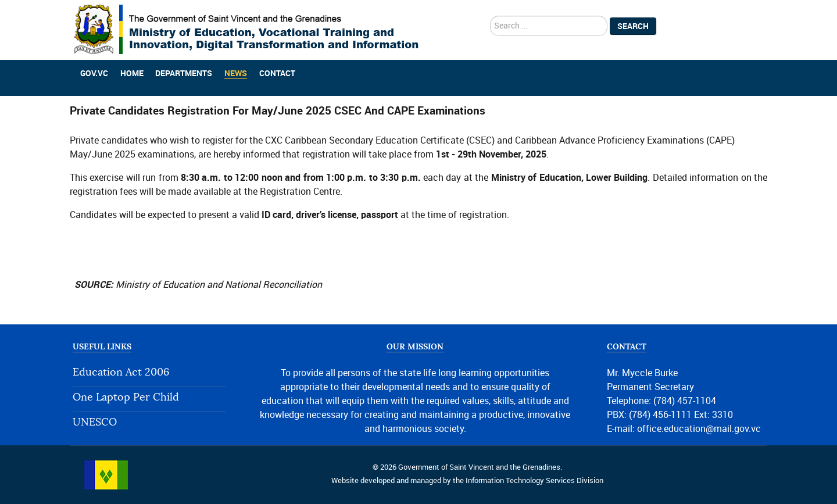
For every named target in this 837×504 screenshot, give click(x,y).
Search (633, 26)
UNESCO (95, 422)
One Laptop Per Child (126, 397)
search (490, 16)
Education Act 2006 (121, 372)
